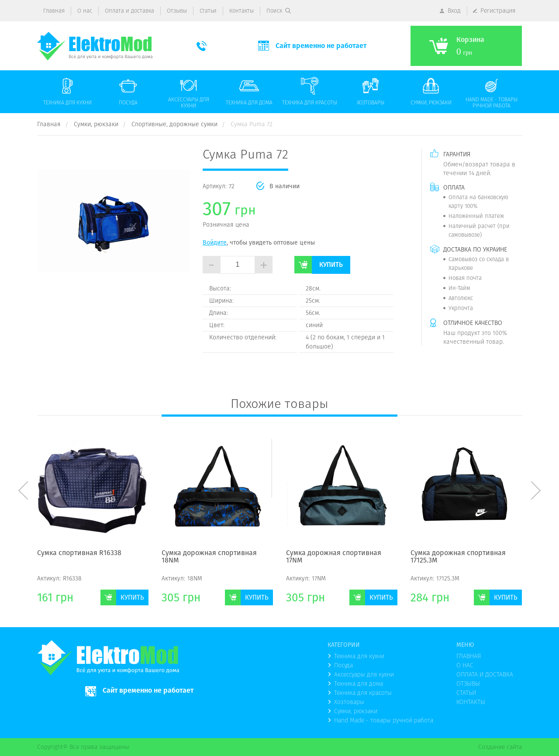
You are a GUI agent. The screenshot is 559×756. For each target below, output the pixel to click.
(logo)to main (95, 46)
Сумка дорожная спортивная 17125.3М (458, 557)
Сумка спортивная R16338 (79, 553)
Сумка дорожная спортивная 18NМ (209, 557)
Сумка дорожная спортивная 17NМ (334, 557)
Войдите (215, 242)
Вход (454, 10)
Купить (331, 264)
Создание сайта (500, 747)
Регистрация (498, 10)
